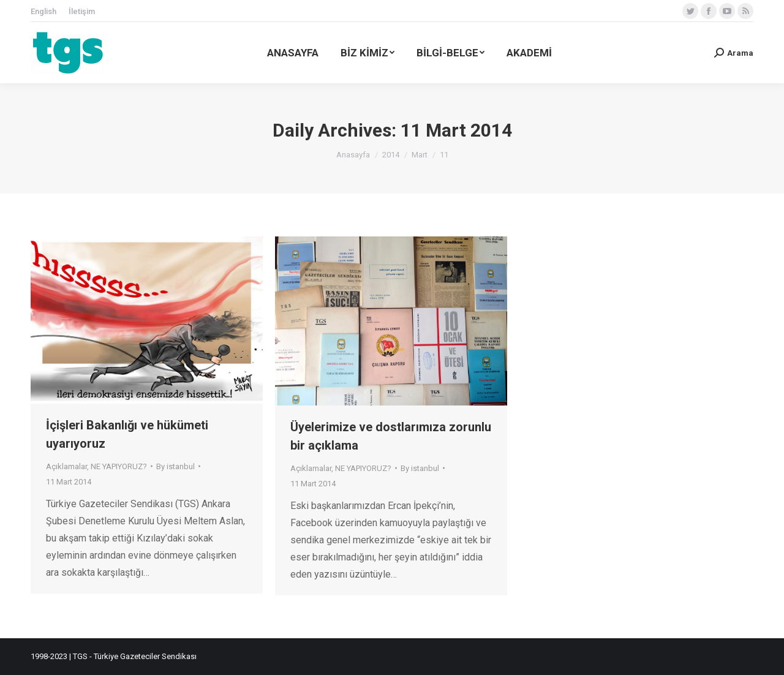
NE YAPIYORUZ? (119, 466)
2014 (391, 155)
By (175, 466)
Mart (420, 155)
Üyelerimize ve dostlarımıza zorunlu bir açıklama (391, 436)
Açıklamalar (66, 466)
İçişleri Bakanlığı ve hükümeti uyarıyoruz (127, 434)
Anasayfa (353, 155)
